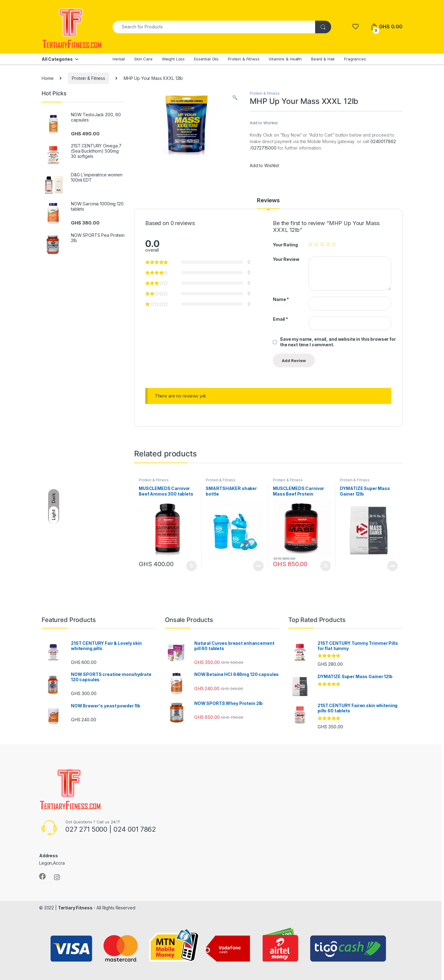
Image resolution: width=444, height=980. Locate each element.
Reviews (268, 201)
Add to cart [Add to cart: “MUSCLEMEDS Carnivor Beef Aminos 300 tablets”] (191, 566)
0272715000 (264, 148)
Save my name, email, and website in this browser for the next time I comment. (338, 342)
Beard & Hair (323, 59)
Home (47, 78)
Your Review (286, 259)
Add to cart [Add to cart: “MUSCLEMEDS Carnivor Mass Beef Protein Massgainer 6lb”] (326, 566)
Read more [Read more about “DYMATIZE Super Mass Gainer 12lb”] (393, 566)
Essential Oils (206, 59)
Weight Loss (173, 59)
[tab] (268, 203)
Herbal (119, 59)
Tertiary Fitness (75, 908)
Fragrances (355, 59)
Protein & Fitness (244, 59)
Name (281, 299)
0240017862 (383, 141)
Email (280, 319)
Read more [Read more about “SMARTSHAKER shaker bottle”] (258, 566)
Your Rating (285, 245)
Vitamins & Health (285, 59)
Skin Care (143, 59)
